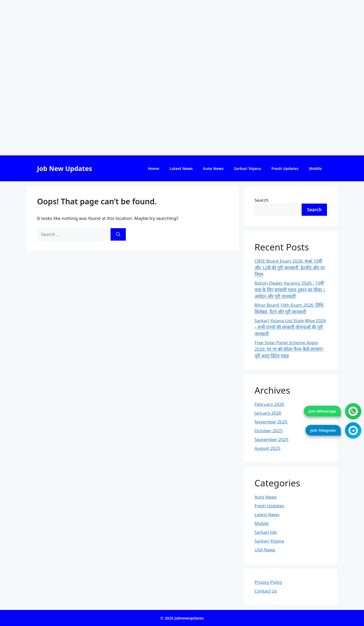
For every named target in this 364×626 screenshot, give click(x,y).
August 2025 (267, 448)
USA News (265, 550)
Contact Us (266, 591)
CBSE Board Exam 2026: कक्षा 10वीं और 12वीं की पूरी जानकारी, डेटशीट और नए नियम (290, 268)
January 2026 (268, 413)
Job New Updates (65, 168)
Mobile (315, 168)
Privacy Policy (268, 582)
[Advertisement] (155, 78)
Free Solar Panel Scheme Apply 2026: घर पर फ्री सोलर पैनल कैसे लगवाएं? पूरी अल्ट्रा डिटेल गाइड (289, 349)
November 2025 (271, 422)
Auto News (213, 168)
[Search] (118, 234)
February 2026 (269, 404)
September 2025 (271, 439)
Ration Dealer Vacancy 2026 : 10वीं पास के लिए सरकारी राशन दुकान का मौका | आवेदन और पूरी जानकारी (290, 290)
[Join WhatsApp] (353, 411)
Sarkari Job (266, 532)
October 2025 (268, 431)
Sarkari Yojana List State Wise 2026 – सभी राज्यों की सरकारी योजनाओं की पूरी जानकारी (290, 327)
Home (154, 168)
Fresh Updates (285, 168)
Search (261, 200)
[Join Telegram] (353, 431)
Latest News (181, 168)
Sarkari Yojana (247, 168)
